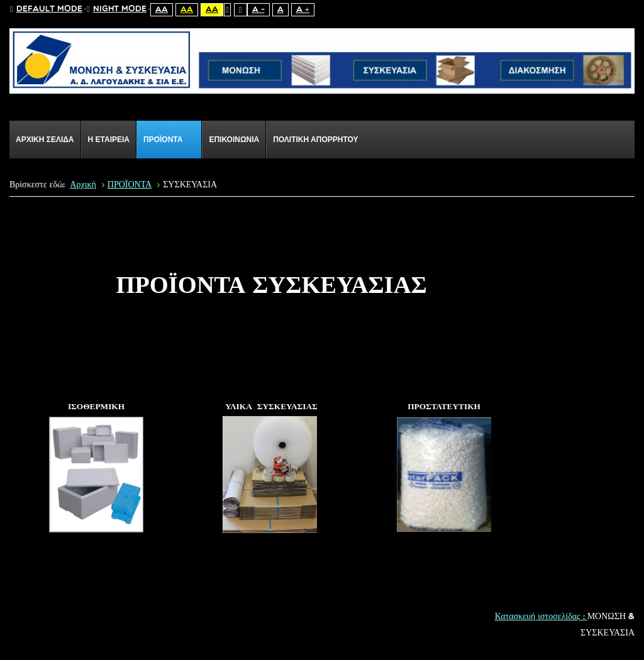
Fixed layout (227, 10)
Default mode (46, 9)
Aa (162, 10)
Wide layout (241, 10)
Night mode (117, 9)
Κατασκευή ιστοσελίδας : (541, 617)
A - (258, 10)
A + (303, 10)
